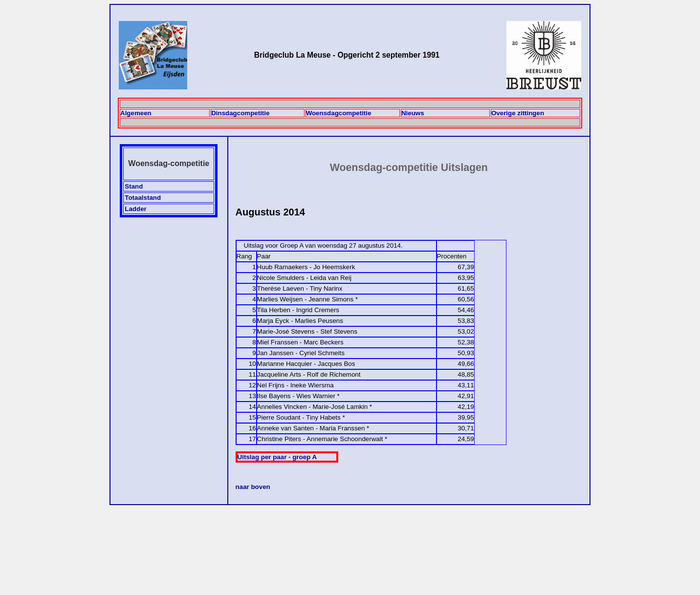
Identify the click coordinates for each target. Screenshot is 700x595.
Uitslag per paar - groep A (277, 457)
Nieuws (413, 113)
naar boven (253, 487)
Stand (134, 186)
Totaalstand (143, 198)
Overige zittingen (518, 113)
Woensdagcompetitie (339, 113)
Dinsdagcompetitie (240, 113)
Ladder (135, 209)
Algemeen (136, 113)
